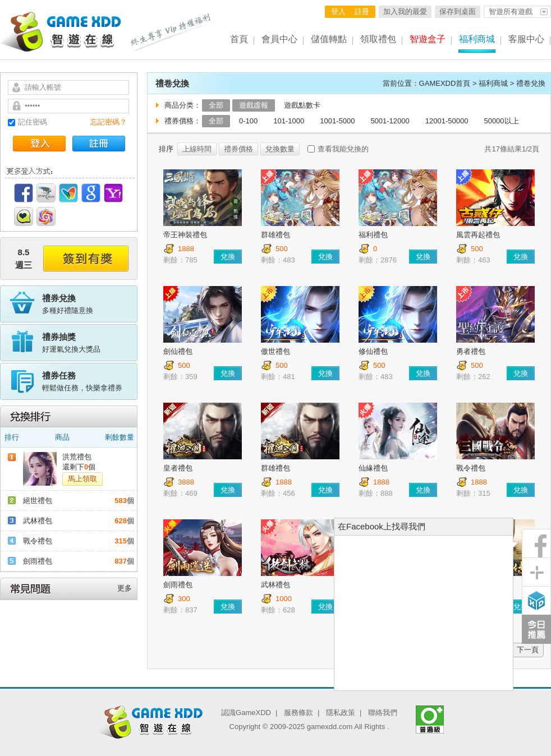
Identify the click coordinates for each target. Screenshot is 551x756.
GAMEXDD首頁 (445, 83)
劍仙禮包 (178, 351)
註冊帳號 (99, 144)
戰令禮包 (38, 541)
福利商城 (477, 39)
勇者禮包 (471, 351)
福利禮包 (373, 235)
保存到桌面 (458, 11)
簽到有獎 (86, 259)
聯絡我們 (383, 713)
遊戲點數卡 (302, 105)
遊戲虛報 (254, 105)
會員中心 (279, 39)
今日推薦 (536, 629)
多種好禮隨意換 (90, 303)
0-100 (248, 121)
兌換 (228, 257)
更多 (125, 588)
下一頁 (528, 650)
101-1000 (289, 121)
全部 (216, 105)
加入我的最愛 (405, 11)
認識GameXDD (246, 713)
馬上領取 (82, 479)
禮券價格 (238, 149)
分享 (536, 572)
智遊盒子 (428, 39)
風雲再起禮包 (478, 235)
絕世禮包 (38, 501)
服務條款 (299, 713)
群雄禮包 (275, 235)
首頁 (239, 39)
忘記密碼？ (109, 122)
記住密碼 (33, 122)
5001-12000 (390, 121)
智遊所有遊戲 (511, 11)
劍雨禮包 (38, 561)
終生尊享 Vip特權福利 (174, 33)
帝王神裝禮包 (185, 235)
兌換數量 (280, 149)
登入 (338, 11)
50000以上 (501, 121)
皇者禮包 (178, 468)
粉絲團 (536, 543)
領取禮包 (378, 39)
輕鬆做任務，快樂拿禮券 (90, 381)
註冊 (362, 11)
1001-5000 (337, 121)
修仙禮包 (373, 351)
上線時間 (197, 149)
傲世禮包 (275, 351)
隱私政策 (341, 713)
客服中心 (526, 39)
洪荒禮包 (77, 457)
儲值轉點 (329, 39)
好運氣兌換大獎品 (90, 342)
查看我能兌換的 (343, 149)
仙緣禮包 (373, 468)
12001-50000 (447, 121)
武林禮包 (38, 521)
